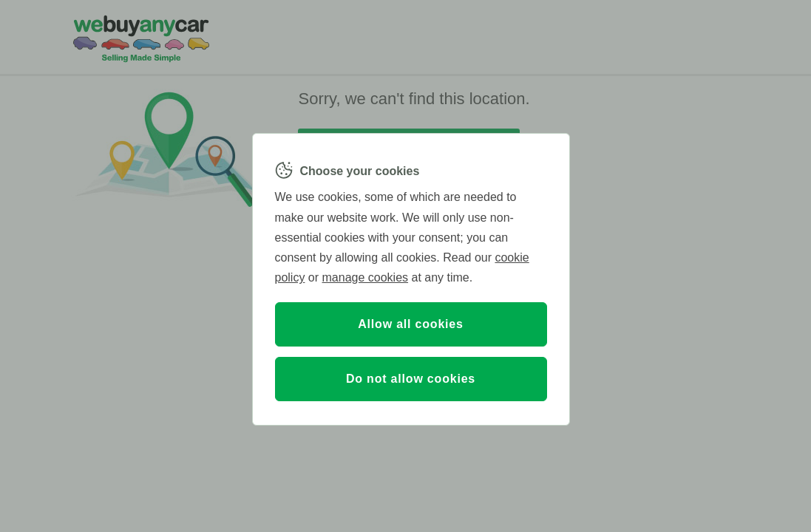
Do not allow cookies (411, 379)
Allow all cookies (411, 324)
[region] (411, 279)
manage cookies (366, 277)
